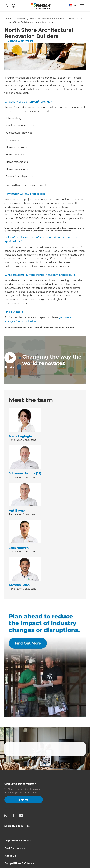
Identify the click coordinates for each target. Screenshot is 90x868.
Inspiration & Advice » (18, 841)
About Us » (11, 856)
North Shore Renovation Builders (47, 19)
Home (8, 19)
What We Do (75, 19)
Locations (20, 19)
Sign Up (24, 800)
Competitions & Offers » (19, 863)
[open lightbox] (45, 360)
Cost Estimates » (15, 848)
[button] (71, 6)
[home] (42, 6)
